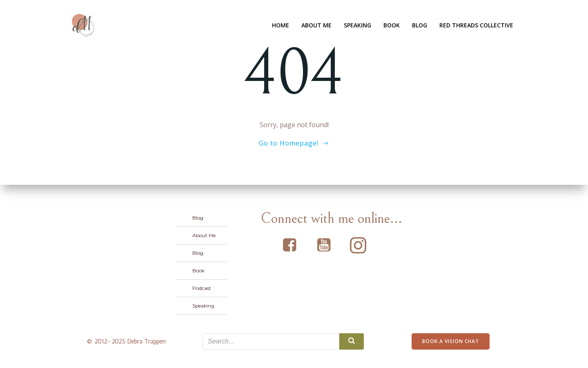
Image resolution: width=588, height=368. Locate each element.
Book (392, 25)
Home (281, 25)
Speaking (357, 25)
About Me (316, 25)
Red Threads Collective (476, 25)
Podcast (202, 288)
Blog (420, 25)
